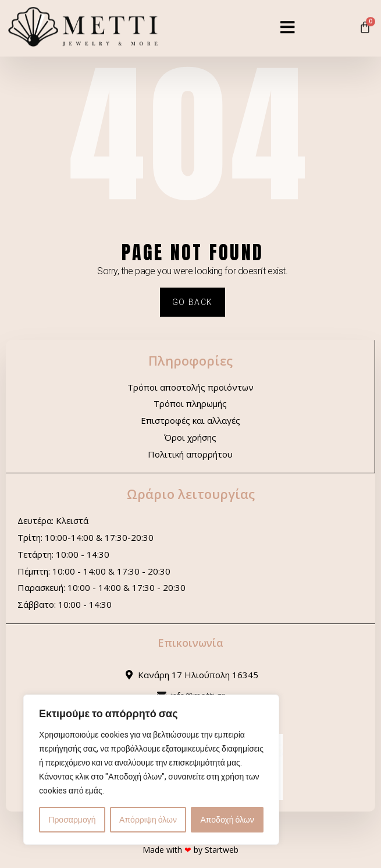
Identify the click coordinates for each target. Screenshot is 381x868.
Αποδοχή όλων (227, 820)
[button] (288, 21)
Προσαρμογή (72, 820)
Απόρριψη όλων (148, 820)
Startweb (222, 850)
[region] (151, 770)
